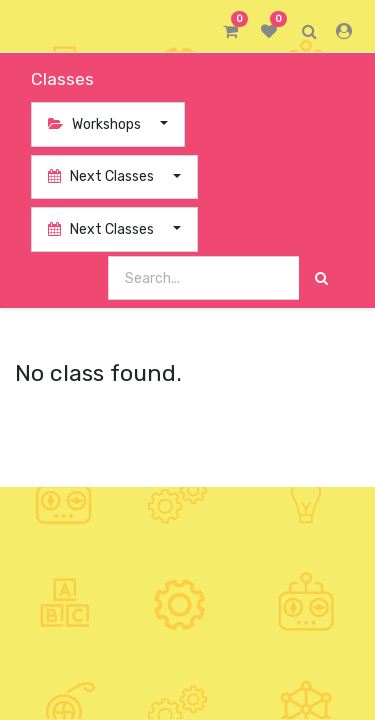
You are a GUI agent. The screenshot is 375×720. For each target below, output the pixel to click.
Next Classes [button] (102, 176)
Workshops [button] (96, 124)
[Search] (321, 278)
